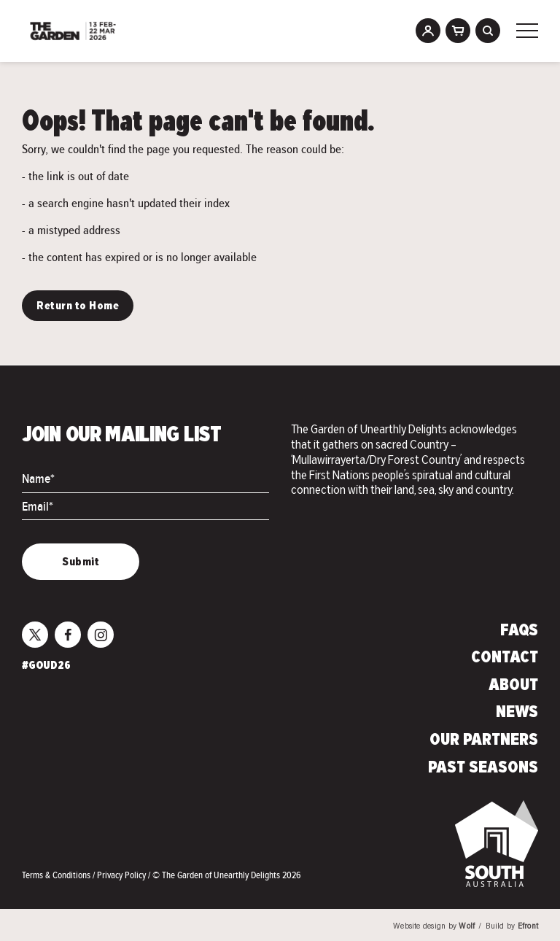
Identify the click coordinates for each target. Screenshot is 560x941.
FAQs (519, 631)
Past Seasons (483, 768)
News (517, 713)
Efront (528, 927)
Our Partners (484, 740)
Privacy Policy (122, 875)
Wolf (467, 927)
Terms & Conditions (57, 875)
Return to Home (78, 306)
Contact (505, 658)
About (513, 686)
